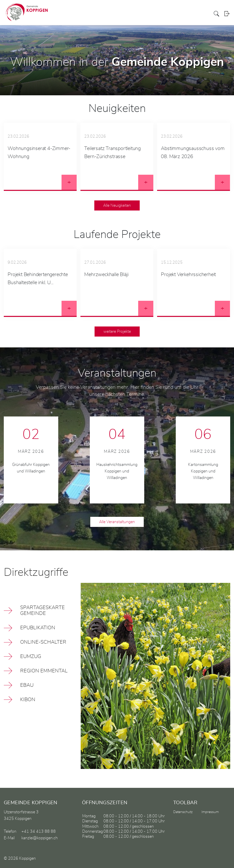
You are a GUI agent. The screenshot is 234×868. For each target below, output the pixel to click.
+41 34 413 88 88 (39, 831)
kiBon (28, 700)
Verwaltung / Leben (139, 13)
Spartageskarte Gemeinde (42, 610)
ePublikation (38, 628)
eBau (27, 685)
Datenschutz (183, 812)
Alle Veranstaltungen (117, 522)
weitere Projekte (117, 332)
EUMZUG (31, 656)
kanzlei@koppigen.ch (40, 838)
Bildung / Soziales (168, 13)
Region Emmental (44, 671)
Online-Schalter (43, 642)
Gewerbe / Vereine (196, 13)
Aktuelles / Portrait (99, 13)
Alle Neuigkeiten (117, 205)
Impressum (210, 812)
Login (227, 14)
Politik (119, 13)
